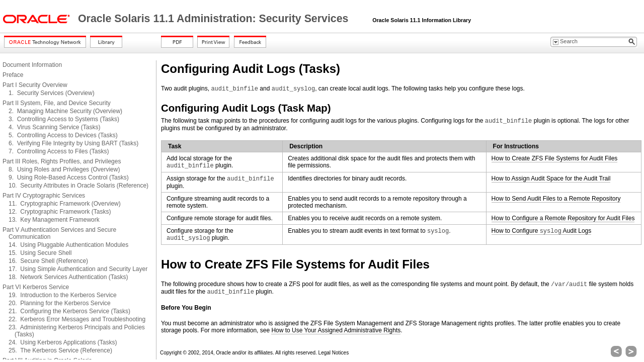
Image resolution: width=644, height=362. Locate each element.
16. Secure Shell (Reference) (48, 261)
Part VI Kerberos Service (36, 287)
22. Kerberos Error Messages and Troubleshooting (77, 319)
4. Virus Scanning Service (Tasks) (55, 127)
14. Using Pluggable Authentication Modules (68, 245)
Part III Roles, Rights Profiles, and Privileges (62, 161)
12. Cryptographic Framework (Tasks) (60, 212)
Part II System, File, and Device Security (57, 103)
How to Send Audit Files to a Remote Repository (556, 199)
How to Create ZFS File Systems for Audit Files (555, 158)
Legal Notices (334, 353)
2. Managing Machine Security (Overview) (65, 111)
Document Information (32, 65)
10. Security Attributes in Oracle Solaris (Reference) (78, 186)
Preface (13, 75)
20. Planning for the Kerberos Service (60, 303)
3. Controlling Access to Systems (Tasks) (64, 119)
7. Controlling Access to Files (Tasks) (59, 151)
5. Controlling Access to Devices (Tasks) (63, 135)
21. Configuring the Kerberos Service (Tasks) (69, 311)
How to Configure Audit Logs (542, 231)
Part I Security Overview (35, 85)
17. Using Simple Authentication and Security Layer (78, 269)
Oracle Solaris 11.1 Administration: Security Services (215, 19)
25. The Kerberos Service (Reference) (60, 350)
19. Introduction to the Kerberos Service (63, 295)
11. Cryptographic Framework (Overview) (65, 204)
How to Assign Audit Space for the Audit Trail (551, 178)
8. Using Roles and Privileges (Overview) (64, 169)
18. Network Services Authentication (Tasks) (68, 277)
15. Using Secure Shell (40, 253)
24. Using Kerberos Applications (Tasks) (63, 342)
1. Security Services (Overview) (52, 93)
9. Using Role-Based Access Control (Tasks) (69, 177)
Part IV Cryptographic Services (44, 196)
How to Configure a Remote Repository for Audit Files (563, 218)
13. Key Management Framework (54, 220)
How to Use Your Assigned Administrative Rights (336, 330)
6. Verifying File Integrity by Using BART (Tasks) (73, 143)
